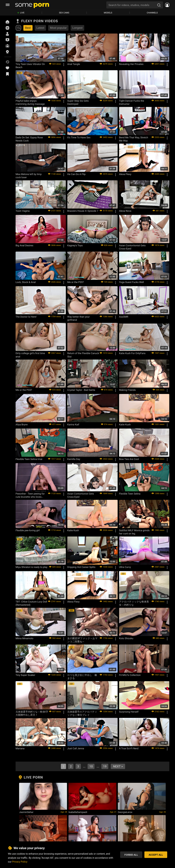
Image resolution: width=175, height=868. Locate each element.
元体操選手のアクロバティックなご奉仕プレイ (82, 713)
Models (108, 13)
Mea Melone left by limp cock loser (29, 176)
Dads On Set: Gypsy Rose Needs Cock (29, 139)
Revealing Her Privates (131, 64)
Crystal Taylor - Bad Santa (81, 390)
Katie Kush (125, 424)
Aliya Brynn (22, 424)
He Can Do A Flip (76, 174)
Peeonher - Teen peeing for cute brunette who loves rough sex (30, 495)
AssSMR (124, 317)
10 (91, 766)
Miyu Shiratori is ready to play (31, 567)
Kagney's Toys (75, 245)
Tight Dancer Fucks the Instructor (132, 102)
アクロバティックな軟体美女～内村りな (134, 603)
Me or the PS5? (75, 282)
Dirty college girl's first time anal (30, 355)
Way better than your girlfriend (78, 318)
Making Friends (127, 390)
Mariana (20, 748)
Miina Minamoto (24, 638)
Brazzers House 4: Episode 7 (83, 211)
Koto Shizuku (126, 638)
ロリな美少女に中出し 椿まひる (82, 677)
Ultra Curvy (125, 567)
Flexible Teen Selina (130, 494)
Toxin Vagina (23, 211)
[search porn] (159, 5)
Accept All (156, 855)
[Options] (64, 65)
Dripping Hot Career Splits (81, 567)
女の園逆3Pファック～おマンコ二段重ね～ (82, 640)
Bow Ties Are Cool (129, 459)
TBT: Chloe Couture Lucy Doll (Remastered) (31, 603)
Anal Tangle (74, 64)
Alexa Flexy (125, 174)
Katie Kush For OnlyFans (132, 353)
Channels (152, 13)
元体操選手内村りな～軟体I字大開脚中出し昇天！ (32, 713)
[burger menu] (8, 5)
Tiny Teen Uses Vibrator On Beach (30, 66)
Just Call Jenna (76, 748)
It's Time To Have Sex (79, 137)
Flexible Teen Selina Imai (29, 459)
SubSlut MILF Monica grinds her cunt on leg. (134, 532)
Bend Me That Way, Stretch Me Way (134, 139)
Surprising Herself (129, 712)
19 (105, 766)
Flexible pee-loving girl (28, 530)
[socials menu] (166, 5)
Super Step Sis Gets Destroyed (78, 102)
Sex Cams (64, 13)
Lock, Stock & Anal (26, 282)
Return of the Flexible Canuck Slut (83, 355)
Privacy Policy (20, 862)
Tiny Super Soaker (25, 675)
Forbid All (131, 855)
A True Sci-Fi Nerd (129, 748)
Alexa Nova (125, 211)
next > (118, 766)
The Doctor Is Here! (26, 317)
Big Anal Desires (24, 245)
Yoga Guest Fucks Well (131, 282)
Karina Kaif (73, 424)
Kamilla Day (74, 459)
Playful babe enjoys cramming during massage (30, 102)
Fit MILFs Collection (130, 675)
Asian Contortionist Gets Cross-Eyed (132, 247)
